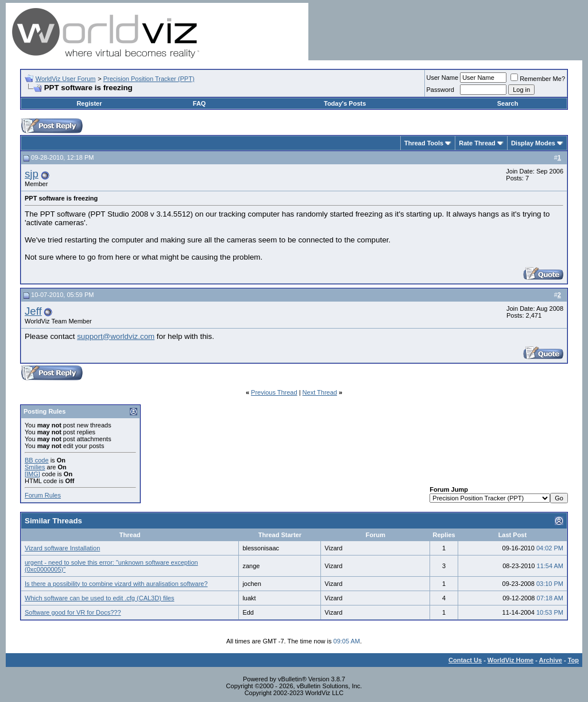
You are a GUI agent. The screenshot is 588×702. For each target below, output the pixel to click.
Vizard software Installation (62, 548)
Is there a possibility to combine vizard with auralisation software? (116, 584)
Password (440, 90)
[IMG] (32, 474)
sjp (32, 174)
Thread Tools (424, 143)
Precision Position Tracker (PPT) (149, 79)
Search (508, 103)
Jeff (33, 311)
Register (89, 103)
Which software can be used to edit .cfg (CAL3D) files (99, 598)
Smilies (35, 467)
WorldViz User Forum (66, 79)
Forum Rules (43, 495)
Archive (551, 660)
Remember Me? (538, 79)
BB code (37, 460)
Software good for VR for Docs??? (73, 612)
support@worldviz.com (116, 336)
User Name (443, 78)
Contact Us (465, 660)
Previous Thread (274, 392)
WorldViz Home (510, 660)
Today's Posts (345, 103)
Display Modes (533, 143)
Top (573, 660)
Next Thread (320, 392)
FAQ (200, 103)
